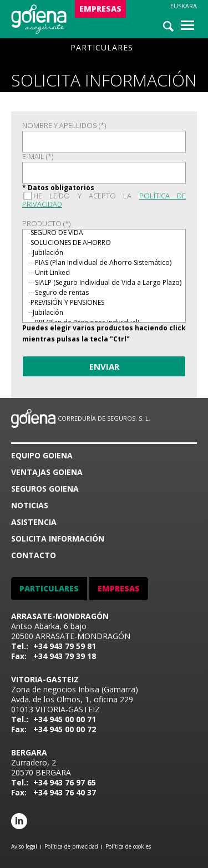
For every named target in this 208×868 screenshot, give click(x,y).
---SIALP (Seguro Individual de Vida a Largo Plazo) (104, 283)
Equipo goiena (42, 455)
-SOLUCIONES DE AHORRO (104, 243)
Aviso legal (24, 846)
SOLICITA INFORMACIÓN (58, 538)
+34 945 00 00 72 (65, 729)
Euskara (184, 6)
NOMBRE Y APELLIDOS (64, 126)
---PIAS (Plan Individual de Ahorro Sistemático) (104, 263)
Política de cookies (128, 846)
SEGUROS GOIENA (45, 489)
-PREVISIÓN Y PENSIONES (104, 303)
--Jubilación (104, 253)
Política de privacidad (71, 846)
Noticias (30, 505)
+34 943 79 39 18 (65, 656)
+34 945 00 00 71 (65, 719)
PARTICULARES (102, 47)
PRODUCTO (46, 224)
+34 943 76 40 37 (65, 792)
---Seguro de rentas (104, 293)
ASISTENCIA (34, 522)
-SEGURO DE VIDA (104, 233)
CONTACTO (34, 555)
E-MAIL (38, 157)
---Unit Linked (104, 273)
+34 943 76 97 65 (65, 782)
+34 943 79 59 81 (65, 646)
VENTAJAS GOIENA (47, 472)
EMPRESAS (100, 9)
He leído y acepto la (104, 200)
